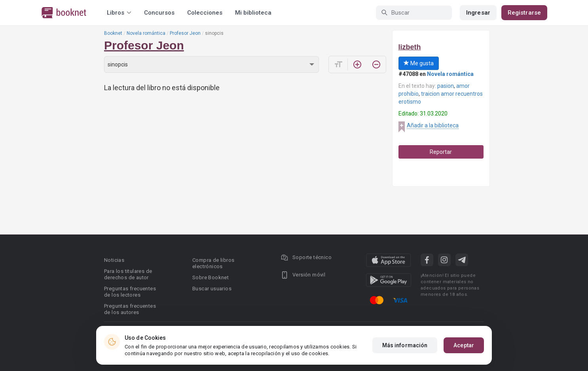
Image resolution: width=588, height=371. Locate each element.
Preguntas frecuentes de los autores (130, 309)
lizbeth (410, 47)
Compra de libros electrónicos (213, 263)
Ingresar (478, 13)
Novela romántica (146, 33)
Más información (405, 345)
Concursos (159, 13)
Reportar (441, 152)
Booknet (113, 33)
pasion (446, 86)
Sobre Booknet (211, 277)
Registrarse (524, 13)
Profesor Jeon (185, 33)
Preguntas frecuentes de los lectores (130, 292)
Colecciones (205, 13)
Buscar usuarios (212, 289)
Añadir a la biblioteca (433, 125)
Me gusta (419, 63)
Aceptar (464, 345)
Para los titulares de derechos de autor (128, 274)
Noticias (114, 260)
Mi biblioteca (253, 13)
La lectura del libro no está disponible (162, 88)
